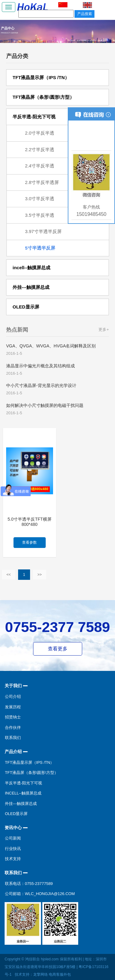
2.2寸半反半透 (40, 149)
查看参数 (29, 542)
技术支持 (13, 859)
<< (9, 575)
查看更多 (58, 649)
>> (40, 575)
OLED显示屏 (16, 814)
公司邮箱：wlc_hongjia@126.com (40, 894)
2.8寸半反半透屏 (42, 182)
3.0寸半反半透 (40, 199)
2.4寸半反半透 (40, 166)
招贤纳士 (13, 717)
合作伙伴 (13, 727)
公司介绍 (13, 697)
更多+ (104, 329)
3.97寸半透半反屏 (43, 231)
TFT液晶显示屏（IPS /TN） (29, 762)
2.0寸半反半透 (40, 133)
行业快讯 (13, 849)
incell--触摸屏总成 (23, 793)
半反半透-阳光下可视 (23, 783)
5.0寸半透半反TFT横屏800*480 (30, 522)
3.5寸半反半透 (40, 215)
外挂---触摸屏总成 (21, 804)
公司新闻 (13, 838)
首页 (79, 40)
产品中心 (84, 40)
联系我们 (13, 738)
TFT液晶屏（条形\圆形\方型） (32, 773)
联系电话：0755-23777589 (29, 884)
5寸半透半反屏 (40, 248)
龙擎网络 (40, 974)
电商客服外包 (60, 974)
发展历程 (13, 707)
